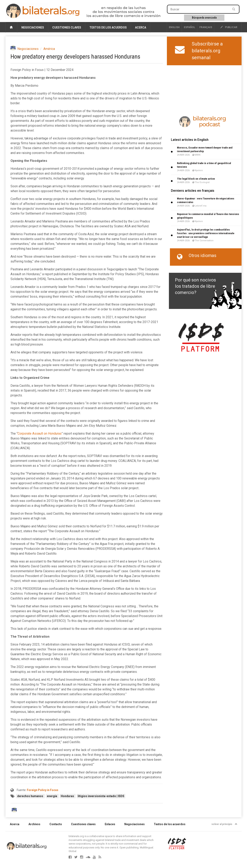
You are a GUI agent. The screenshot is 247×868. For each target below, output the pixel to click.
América (49, 49)
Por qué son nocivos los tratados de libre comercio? (195, 286)
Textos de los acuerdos (108, 27)
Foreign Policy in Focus (43, 790)
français (206, 27)
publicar (229, 27)
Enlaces (110, 824)
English (174, 27)
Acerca (141, 27)
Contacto (56, 824)
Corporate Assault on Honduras (40, 433)
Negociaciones (33, 27)
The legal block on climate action (196, 179)
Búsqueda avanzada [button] (204, 18)
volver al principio (224, 824)
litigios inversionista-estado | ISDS (101, 796)
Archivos (34, 824)
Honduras (68, 796)
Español (189, 27)
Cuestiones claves (67, 27)
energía (52, 796)
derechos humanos (30, 796)
